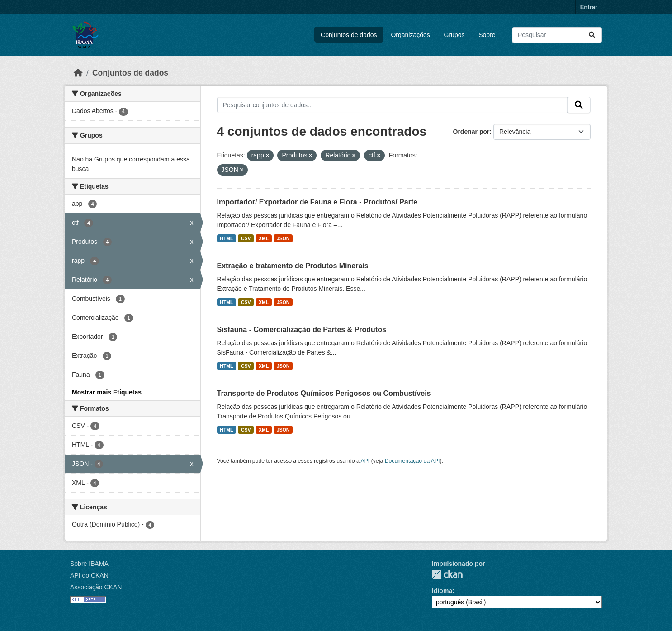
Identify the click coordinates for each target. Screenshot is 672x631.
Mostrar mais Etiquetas (107, 392)
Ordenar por (471, 132)
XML (264, 238)
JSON (283, 238)
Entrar (589, 7)
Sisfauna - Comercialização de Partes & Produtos (302, 330)
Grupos (454, 35)
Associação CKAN (96, 587)
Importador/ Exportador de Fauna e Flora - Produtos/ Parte (317, 202)
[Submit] (592, 35)
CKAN (447, 574)
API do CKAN (89, 575)
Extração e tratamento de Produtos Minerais (293, 266)
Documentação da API (412, 461)
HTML (226, 238)
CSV (246, 238)
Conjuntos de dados (349, 35)
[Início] (78, 73)
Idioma (442, 591)
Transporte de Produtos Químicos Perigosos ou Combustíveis (324, 393)
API (365, 461)
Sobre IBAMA (89, 564)
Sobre (487, 35)
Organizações (410, 35)
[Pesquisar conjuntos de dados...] (557, 35)
